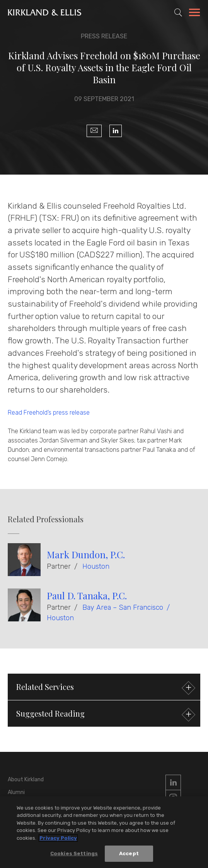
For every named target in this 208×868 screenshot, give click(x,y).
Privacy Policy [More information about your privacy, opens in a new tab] (58, 838)
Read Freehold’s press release (49, 413)
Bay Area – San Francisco (123, 607)
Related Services (105, 688)
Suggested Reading (105, 714)
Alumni (16, 792)
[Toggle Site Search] (178, 12)
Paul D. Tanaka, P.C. (87, 595)
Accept (129, 853)
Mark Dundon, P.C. (86, 554)
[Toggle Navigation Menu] (194, 14)
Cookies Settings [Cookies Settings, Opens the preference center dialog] (74, 853)
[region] (104, 832)
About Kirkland (26, 780)
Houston (96, 566)
